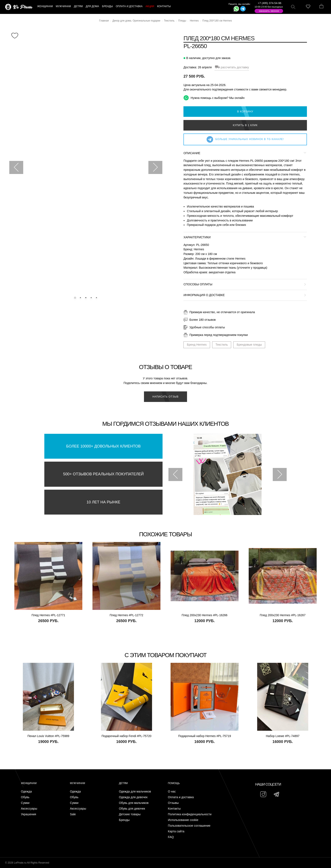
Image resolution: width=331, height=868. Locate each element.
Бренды (124, 820)
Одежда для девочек (133, 797)
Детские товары (130, 814)
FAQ (171, 837)
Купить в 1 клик (245, 125)
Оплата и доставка (181, 797)
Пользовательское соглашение (189, 826)
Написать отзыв (165, 397)
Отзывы (173, 803)
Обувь (25, 797)
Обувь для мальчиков (134, 803)
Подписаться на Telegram (48, 858)
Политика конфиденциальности (190, 814)
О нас (172, 792)
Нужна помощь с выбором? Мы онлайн (214, 98)
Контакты (174, 809)
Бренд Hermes (197, 345)
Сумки (25, 803)
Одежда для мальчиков (135, 792)
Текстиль (222, 345)
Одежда (26, 792)
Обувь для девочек (132, 809)
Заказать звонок (269, 11)
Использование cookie (183, 820)
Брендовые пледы (249, 345)
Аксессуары (29, 809)
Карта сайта (176, 831)
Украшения (28, 814)
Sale (73, 814)
